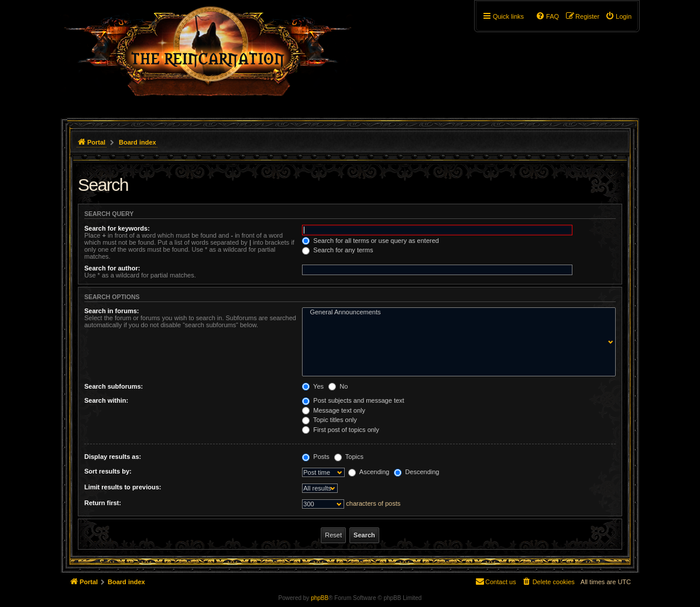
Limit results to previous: (123, 487)
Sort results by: (108, 471)
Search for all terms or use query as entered (370, 241)
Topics (349, 457)
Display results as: (113, 457)
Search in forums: (112, 311)
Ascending (369, 472)
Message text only (334, 410)
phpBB (320, 598)
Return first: (103, 503)
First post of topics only (341, 430)
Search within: (106, 400)
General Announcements (456, 313)
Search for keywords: (117, 228)
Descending (416, 472)
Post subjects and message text (353, 400)
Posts (316, 457)
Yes (313, 386)
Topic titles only (329, 420)
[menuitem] (618, 16)
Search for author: (112, 268)
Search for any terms (337, 250)
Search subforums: (114, 386)
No (338, 386)
